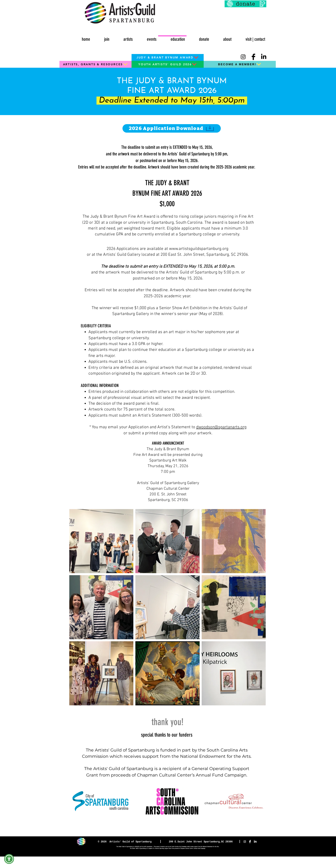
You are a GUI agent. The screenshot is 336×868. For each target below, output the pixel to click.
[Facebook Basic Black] (253, 57)
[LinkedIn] (264, 57)
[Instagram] (243, 57)
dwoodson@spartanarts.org (221, 427)
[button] (146, 37)
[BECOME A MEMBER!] (240, 64)
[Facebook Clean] (250, 842)
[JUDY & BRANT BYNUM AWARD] (168, 57)
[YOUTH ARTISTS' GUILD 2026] (168, 64)
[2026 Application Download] (172, 128)
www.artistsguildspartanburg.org (199, 249)
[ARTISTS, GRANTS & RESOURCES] (95, 64)
